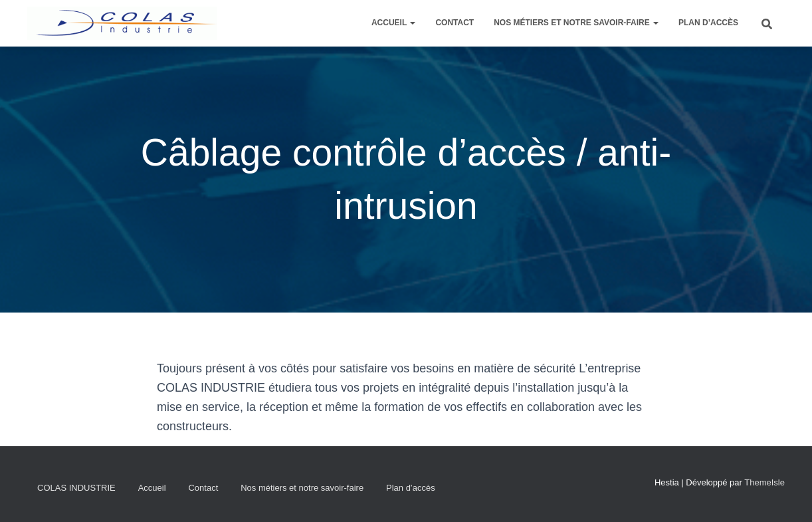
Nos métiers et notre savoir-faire (576, 23)
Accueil (393, 23)
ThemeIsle (764, 482)
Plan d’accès (708, 23)
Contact (455, 23)
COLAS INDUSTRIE (76, 488)
